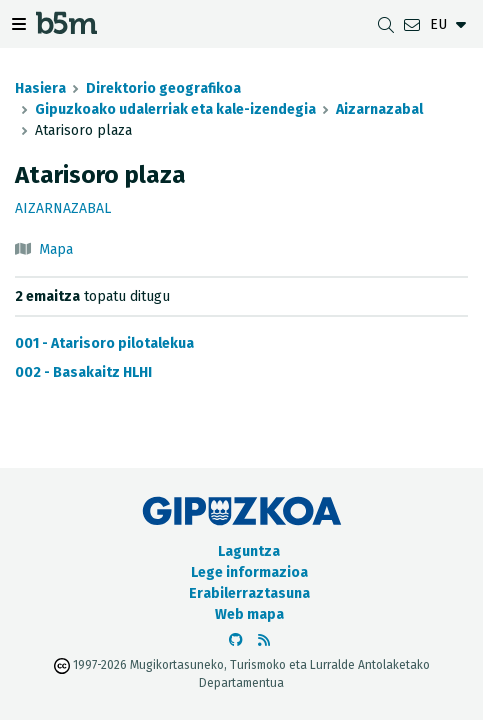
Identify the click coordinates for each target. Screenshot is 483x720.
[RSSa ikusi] (264, 640)
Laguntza (249, 551)
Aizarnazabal (379, 109)
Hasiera (40, 88)
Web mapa (249, 614)
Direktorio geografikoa (163, 88)
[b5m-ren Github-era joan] (236, 640)
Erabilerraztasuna (249, 593)
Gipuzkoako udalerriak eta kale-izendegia (175, 109)
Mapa (56, 249)
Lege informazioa (249, 572)
